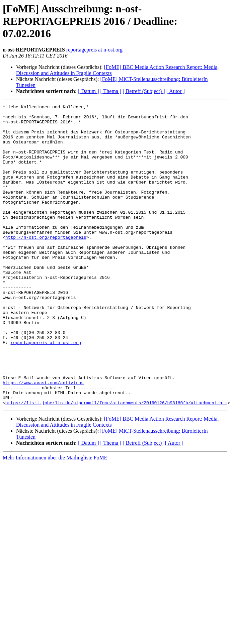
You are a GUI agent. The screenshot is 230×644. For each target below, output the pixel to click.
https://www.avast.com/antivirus (43, 439)
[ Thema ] (111, 91)
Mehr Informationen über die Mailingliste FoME (55, 518)
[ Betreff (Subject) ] (144, 91)
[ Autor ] (176, 91)
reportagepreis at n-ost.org (94, 50)
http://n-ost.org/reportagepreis (46, 264)
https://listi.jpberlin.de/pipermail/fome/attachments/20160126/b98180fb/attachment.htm (116, 463)
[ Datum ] (88, 91)
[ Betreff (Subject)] (143, 503)
